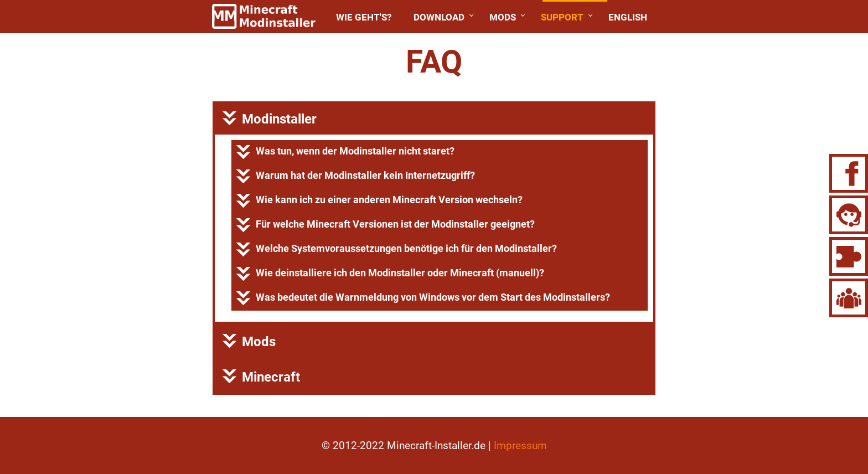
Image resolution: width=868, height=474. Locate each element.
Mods (503, 17)
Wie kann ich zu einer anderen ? (379, 201)
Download (439, 17)
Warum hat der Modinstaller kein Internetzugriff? (356, 176)
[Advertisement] (108, 205)
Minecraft (261, 377)
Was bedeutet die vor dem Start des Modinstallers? (423, 298)
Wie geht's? (364, 17)
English (628, 17)
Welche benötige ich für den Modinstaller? (397, 249)
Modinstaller (270, 119)
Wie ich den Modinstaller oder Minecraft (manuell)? (390, 274)
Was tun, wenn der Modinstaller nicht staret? (345, 152)
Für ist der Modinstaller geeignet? (386, 225)
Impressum (520, 445)
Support (562, 17)
